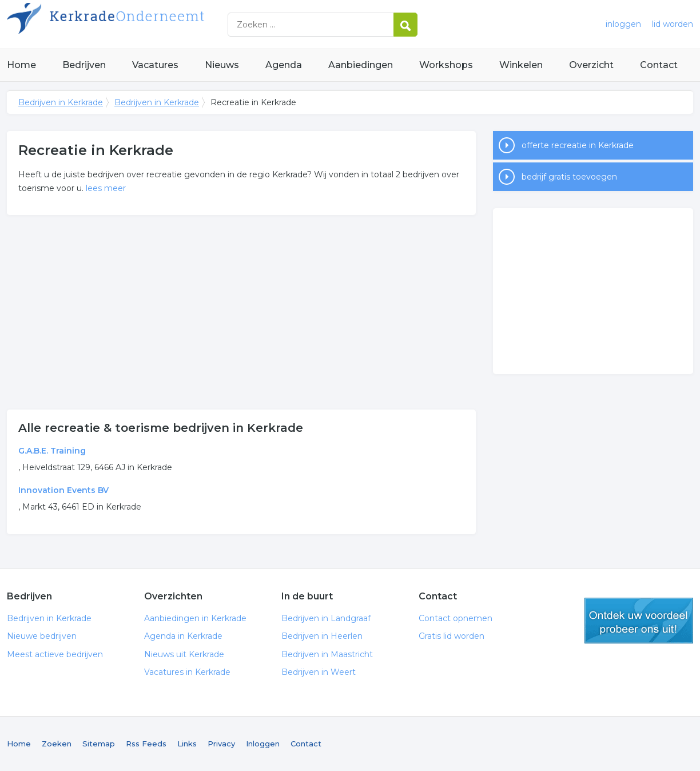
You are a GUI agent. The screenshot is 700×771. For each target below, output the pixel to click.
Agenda (284, 65)
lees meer (106, 188)
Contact (659, 65)
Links (187, 744)
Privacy (221, 744)
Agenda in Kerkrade (183, 636)
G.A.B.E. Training (52, 451)
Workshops (446, 65)
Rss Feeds (146, 744)
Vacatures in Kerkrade (187, 672)
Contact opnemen (456, 618)
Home (21, 65)
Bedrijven (84, 65)
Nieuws (222, 65)
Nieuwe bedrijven (42, 636)
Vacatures (155, 65)
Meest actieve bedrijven (55, 654)
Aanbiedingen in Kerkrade (195, 618)
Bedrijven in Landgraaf (326, 618)
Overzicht (591, 65)
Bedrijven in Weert (319, 672)
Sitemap (99, 744)
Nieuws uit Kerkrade (184, 654)
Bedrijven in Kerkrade (150, 24)
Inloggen (263, 744)
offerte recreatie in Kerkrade (578, 145)
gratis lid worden (639, 621)
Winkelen (521, 65)
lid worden (673, 24)
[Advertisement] (241, 312)
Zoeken (57, 744)
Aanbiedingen (361, 65)
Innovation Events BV (63, 490)
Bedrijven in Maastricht (327, 654)
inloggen (623, 24)
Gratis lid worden (452, 636)
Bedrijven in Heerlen (322, 636)
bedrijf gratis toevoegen (569, 177)
